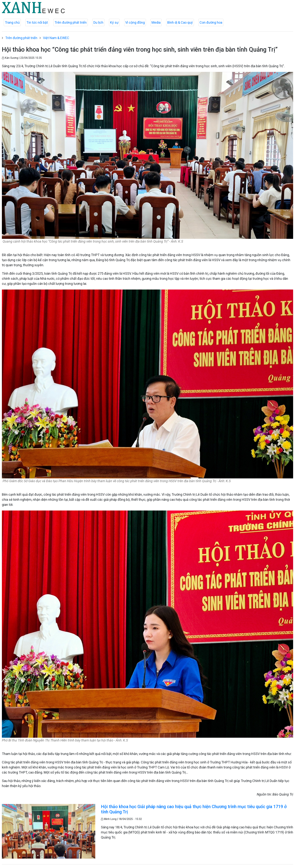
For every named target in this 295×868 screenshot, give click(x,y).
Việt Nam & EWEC (56, 38)
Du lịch (98, 22)
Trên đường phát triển (71, 22)
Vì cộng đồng (135, 22)
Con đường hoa (211, 22)
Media (156, 22)
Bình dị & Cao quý (180, 22)
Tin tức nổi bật (37, 22)
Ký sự (114, 22)
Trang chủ (12, 22)
